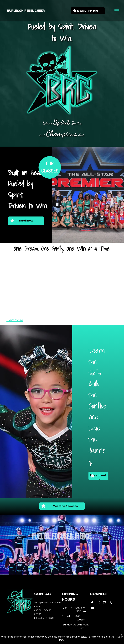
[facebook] (92, 603)
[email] (105, 603)
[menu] (117, 11)
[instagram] (98, 603)
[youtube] (92, 609)
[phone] (111, 603)
